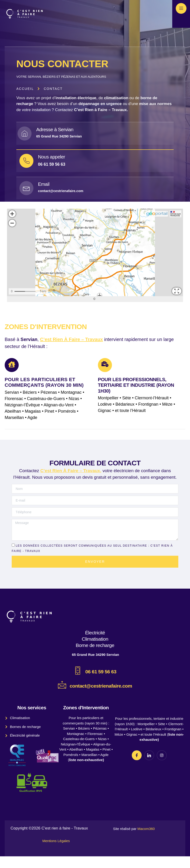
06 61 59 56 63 (101, 683)
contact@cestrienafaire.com (101, 698)
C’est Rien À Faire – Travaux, (71, 481)
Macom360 (146, 841)
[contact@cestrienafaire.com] (62, 697)
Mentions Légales (56, 852)
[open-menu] (181, 8)
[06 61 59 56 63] (78, 682)
